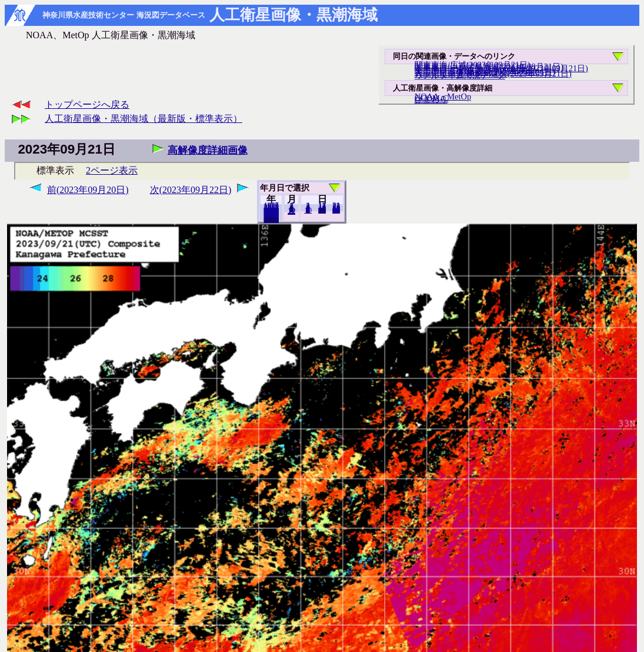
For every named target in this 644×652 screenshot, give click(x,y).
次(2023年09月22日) (191, 190)
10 (308, 210)
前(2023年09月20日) (88, 190)
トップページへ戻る (87, 104)
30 (336, 210)
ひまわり (431, 99)
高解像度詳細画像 (208, 150)
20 (322, 210)
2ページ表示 (112, 170)
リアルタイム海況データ (460, 75)
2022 (271, 219)
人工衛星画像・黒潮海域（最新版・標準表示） (144, 119)
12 (291, 211)
